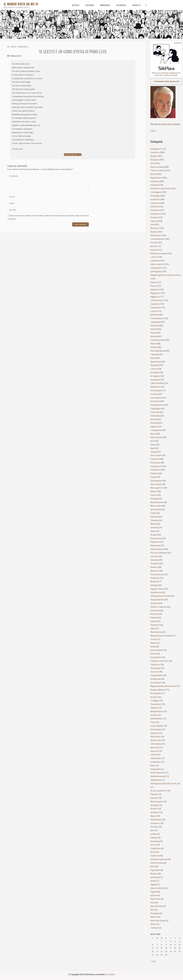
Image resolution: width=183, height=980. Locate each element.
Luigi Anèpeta (157, 726)
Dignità (154, 892)
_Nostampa (155, 322)
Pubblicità (155, 856)
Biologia (154, 805)
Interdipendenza (158, 351)
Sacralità (154, 560)
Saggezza (154, 297)
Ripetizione (155, 899)
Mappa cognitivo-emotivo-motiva (166, 275)
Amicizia (154, 614)
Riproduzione (157, 906)
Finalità (154, 618)
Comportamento (158, 340)
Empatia (154, 473)
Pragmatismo (156, 675)
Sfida (153, 722)
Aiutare (154, 697)
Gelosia (154, 895)
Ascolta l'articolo (73, 155)
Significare (155, 870)
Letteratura (23, 47)
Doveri (153, 924)
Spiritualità (156, 509)
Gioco (153, 445)
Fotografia (155, 769)
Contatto (111, 974)
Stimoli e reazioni (158, 607)
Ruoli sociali (156, 484)
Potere (153, 344)
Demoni (154, 567)
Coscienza (155, 203)
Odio (153, 629)
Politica (154, 232)
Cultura (154, 369)
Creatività (155, 459)
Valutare (154, 207)
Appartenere (156, 178)
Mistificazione (157, 502)
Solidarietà (155, 679)
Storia (153, 654)
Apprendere (156, 362)
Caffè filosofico (157, 383)
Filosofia (154, 185)
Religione (155, 160)
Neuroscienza (156, 802)
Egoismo (154, 733)
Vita (152, 225)
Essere (153, 621)
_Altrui (13, 47)
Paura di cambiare (159, 553)
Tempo (154, 452)
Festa (153, 647)
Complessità (156, 430)
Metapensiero (157, 711)
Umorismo (155, 416)
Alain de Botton (157, 888)
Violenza (154, 517)
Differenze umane (158, 254)
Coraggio (155, 701)
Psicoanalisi (156, 704)
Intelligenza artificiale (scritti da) (165, 784)
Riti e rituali (156, 455)
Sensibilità (155, 877)
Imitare (154, 347)
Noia (153, 910)
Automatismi (156, 398)
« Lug (153, 961)
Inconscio (155, 181)
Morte (153, 434)
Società (154, 250)
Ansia (153, 866)
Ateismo (154, 708)
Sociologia (155, 841)
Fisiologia (155, 913)
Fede (153, 766)
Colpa (153, 513)
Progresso (155, 578)
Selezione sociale (158, 921)
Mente (153, 174)
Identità (154, 315)
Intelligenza (156, 272)
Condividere (156, 268)
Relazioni (154, 228)
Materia (154, 917)
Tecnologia (155, 668)
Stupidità (155, 365)
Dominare (155, 625)
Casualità (155, 354)
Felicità (154, 243)
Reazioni (154, 874)
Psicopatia (155, 380)
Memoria (154, 571)
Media (153, 524)
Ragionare (155, 293)
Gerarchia (155, 326)
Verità (153, 246)
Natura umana (157, 167)
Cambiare (155, 261)
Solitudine (155, 401)
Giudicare (155, 199)
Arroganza (155, 376)
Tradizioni (155, 665)
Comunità (155, 412)
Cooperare (155, 308)
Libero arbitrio (157, 264)
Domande (155, 372)
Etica (153, 163)
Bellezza (154, 336)
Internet (154, 798)
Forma (153, 639)
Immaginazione (157, 405)
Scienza (154, 419)
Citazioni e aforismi (159, 661)
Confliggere (156, 192)
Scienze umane (157, 863)
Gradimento (156, 657)
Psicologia (155, 196)
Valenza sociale (157, 549)
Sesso (153, 531)
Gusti (153, 903)
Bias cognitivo (157, 488)
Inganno (154, 427)
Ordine (154, 715)
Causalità (155, 304)
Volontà (154, 329)
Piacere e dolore (158, 170)
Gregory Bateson (158, 690)
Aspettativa (156, 780)
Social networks (157, 773)
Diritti (153, 852)
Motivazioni (156, 235)
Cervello (154, 556)
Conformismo (157, 300)
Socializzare (156, 683)
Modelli (154, 582)
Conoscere (155, 152)
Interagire (155, 149)
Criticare (154, 394)
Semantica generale (159, 859)
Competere (155, 214)
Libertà (154, 221)
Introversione (156, 650)
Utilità (153, 755)
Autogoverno (156, 466)
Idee (152, 448)
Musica (154, 535)
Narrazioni (155, 737)
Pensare (154, 217)
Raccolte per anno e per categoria (165, 124)
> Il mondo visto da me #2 (166, 81)
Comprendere (157, 318)
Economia (155, 611)
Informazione (156, 437)
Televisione (155, 758)
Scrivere (154, 827)
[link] (146, 5)
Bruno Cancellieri (158, 791)
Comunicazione (157, 239)
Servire (154, 845)
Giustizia (154, 603)
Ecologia (154, 499)
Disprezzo (155, 542)
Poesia (153, 477)
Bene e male (156, 506)
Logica (153, 311)
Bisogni (154, 156)
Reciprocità (155, 740)
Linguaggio (155, 409)
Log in (153, 131)
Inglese (154, 885)
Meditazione (156, 632)
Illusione (154, 423)
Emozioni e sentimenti (160, 189)
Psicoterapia (156, 391)
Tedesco (154, 838)
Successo (154, 672)
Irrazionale (155, 762)
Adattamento (156, 719)
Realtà (153, 643)
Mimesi (154, 809)
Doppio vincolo (157, 589)
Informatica (156, 744)
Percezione (155, 463)
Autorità (154, 751)
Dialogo (154, 585)
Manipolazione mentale (161, 636)
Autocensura (156, 538)
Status (153, 358)
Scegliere (154, 290)
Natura (154, 491)
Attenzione (155, 546)
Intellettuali (156, 820)
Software (154, 812)
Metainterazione (158, 776)
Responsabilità (157, 600)
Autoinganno (156, 481)
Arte (152, 441)
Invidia (154, 834)
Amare (153, 282)
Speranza (154, 748)
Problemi (155, 564)
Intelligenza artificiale (160, 596)
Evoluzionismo (157, 574)
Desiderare (155, 387)
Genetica (154, 528)
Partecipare (156, 729)
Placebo (154, 794)
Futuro (154, 495)
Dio (152, 830)
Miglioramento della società (163, 686)
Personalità (155, 693)
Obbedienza (156, 592)
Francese (154, 520)
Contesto (154, 928)
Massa (153, 816)
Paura (153, 286)
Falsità (153, 333)
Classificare (156, 848)
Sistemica (155, 210)
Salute (153, 881)
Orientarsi (155, 823)
